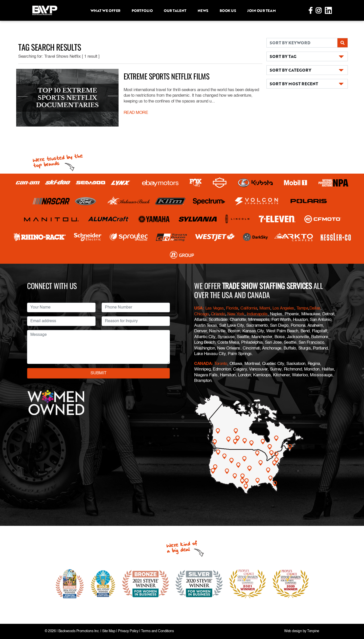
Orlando (217, 314)
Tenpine (313, 631)
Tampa (302, 308)
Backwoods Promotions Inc (78, 631)
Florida (232, 308)
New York (236, 314)
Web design (293, 631)
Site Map (109, 631)
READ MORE (136, 113)
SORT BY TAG (283, 56)
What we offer (105, 10)
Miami (265, 308)
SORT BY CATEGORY (290, 70)
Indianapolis (257, 314)
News (203, 10)
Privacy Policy (128, 631)
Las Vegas (215, 308)
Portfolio (142, 10)
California (249, 308)
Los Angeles (283, 308)
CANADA (203, 364)
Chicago (201, 314)
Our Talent (175, 10)
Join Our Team (261, 10)
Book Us (228, 10)
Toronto (221, 364)
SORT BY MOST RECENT (294, 84)
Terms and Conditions (157, 631)
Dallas (315, 308)
